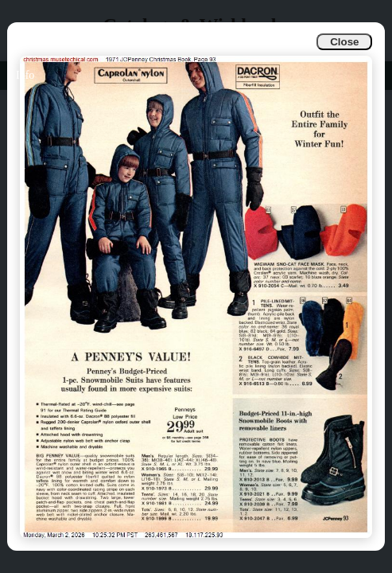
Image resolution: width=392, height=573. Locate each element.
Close (344, 42)
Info (25, 75)
